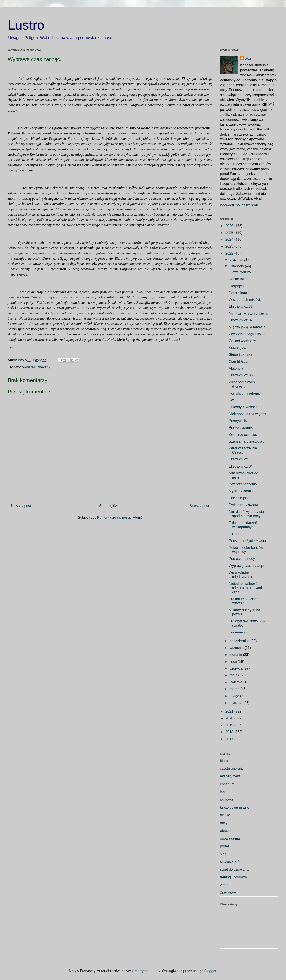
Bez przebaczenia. (243, 484)
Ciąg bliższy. (239, 362)
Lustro (26, 25)
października (240, 641)
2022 (230, 253)
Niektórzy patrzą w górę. (248, 414)
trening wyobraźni (234, 877)
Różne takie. (239, 279)
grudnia (236, 259)
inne (223, 792)
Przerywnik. (238, 421)
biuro (224, 761)
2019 (230, 725)
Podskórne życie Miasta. (248, 541)
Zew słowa (228, 893)
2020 (230, 718)
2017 (230, 739)
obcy (224, 823)
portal (224, 846)
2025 (230, 233)
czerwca (237, 668)
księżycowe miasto (235, 807)
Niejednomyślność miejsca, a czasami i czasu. (246, 588)
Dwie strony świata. (244, 505)
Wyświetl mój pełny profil (239, 205)
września (237, 648)
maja (234, 675)
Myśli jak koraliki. (242, 491)
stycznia (236, 703)
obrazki (226, 831)
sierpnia (236, 655)
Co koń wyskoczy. (243, 341)
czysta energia (231, 769)
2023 (230, 246)
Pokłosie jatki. (240, 498)
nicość (225, 815)
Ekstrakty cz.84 (241, 466)
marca (235, 689)
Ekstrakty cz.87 (241, 320)
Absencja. (236, 368)
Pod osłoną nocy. (242, 559)
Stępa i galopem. (242, 355)
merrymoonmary (147, 971)
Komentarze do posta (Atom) (120, 517)
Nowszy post (21, 506)
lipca (234, 662)
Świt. (233, 400)
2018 (230, 732)
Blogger (210, 971)
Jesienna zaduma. (243, 632)
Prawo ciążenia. (241, 428)
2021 (230, 711)
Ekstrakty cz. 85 (241, 459)
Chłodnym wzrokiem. (245, 407)
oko (248, 59)
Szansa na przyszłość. (246, 441)
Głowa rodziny (240, 272)
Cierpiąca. (237, 286)
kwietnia (236, 682)
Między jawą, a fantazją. (248, 327)
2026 (230, 226)
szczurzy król (230, 862)
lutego (235, 696)
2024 (230, 239)
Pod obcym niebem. (244, 393)
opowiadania (230, 838)
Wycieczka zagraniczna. (248, 334)
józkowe (226, 800)
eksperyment (230, 776)
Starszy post (199, 506)
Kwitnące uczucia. (243, 435)
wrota (224, 885)
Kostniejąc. (237, 348)
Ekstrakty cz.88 (241, 306)
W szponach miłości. (245, 300)
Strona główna (110, 506)
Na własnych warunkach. (248, 313)
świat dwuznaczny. (37, 367)
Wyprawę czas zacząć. (247, 566)
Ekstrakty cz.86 (241, 375)
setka (224, 854)
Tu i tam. (236, 534)
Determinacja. (240, 293)
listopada (237, 266)
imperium (227, 784)
